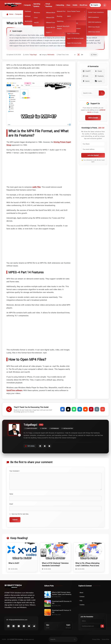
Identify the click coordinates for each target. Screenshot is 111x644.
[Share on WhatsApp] (74, 409)
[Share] (94, 55)
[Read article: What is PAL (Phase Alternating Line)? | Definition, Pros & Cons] (89, 557)
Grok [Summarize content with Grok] (85, 76)
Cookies (82, 605)
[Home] (13, 587)
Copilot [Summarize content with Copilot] (98, 81)
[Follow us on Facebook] (14, 626)
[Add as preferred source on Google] (93, 118)
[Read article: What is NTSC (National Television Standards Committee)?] (55, 557)
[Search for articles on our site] (61, 639)
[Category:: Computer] (19, 14)
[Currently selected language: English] (95, 5)
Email (11, 504)
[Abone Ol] (102, 626)
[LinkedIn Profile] (40, 446)
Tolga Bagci (33, 55)
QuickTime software (14, 390)
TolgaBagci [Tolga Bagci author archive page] (30, 425)
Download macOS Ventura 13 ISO (62, 611)
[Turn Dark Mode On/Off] (105, 5)
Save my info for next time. (20, 514)
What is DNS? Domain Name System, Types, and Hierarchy (62, 593)
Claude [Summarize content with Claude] (98, 71)
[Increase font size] (82, 55)
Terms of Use (105, 639)
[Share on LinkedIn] (80, 409)
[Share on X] (68, 409)
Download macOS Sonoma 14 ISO (62, 602)
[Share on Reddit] (85, 409)
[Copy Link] (97, 409)
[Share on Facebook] (63, 409)
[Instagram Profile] (49, 446)
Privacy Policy (96, 639)
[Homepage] (10, 14)
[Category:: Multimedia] (28, 14)
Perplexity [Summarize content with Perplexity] (99, 76)
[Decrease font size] (75, 55)
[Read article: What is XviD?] (22, 557)
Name (11, 494)
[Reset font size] (79, 55)
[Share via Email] (103, 409)
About (81, 593)
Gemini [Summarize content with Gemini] (86, 81)
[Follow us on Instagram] (19, 626)
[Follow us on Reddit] (34, 626)
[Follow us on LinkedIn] (8, 626)
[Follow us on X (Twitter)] (24, 626)
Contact (82, 597)
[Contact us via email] (21, 620)
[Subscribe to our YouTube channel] (29, 626)
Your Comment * (15, 471)
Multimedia (51, 55)
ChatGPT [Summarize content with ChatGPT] (87, 71)
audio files (37, 187)
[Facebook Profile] (45, 446)
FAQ (81, 601)
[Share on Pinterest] (91, 409)
